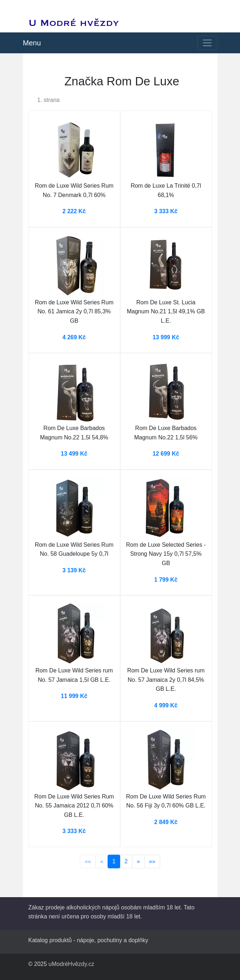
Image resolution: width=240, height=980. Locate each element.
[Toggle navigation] (207, 43)
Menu (32, 43)
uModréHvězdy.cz (71, 964)
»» (152, 861)
